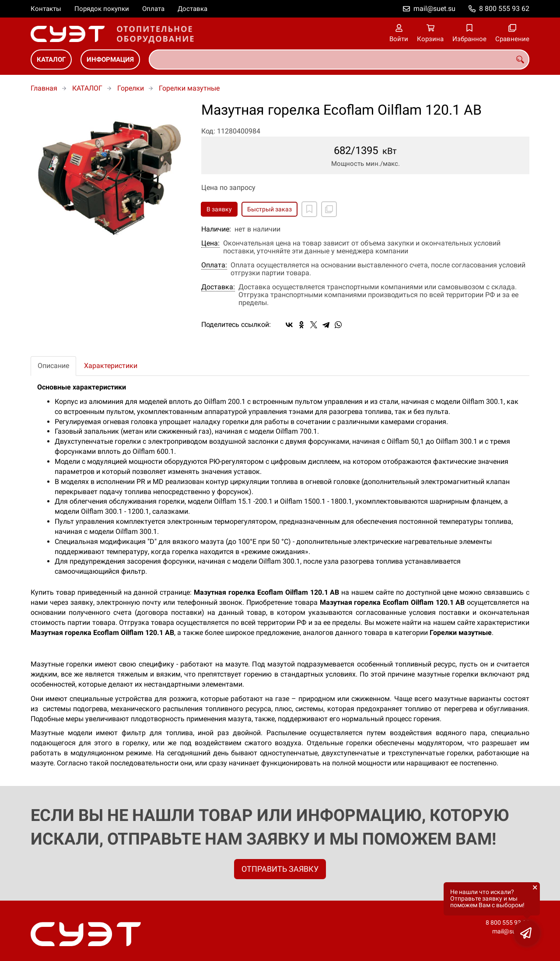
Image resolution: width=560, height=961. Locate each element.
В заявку (219, 209)
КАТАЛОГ (51, 60)
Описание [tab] (53, 366)
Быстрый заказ (269, 209)
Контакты (46, 9)
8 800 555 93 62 (504, 9)
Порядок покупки (102, 9)
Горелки (131, 88)
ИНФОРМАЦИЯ (110, 60)
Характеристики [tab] (111, 366)
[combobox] (339, 60)
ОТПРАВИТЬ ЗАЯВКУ (280, 869)
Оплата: (214, 265)
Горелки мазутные (189, 88)
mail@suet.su (434, 9)
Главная (44, 88)
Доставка (192, 9)
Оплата (153, 9)
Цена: (210, 243)
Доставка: (218, 287)
